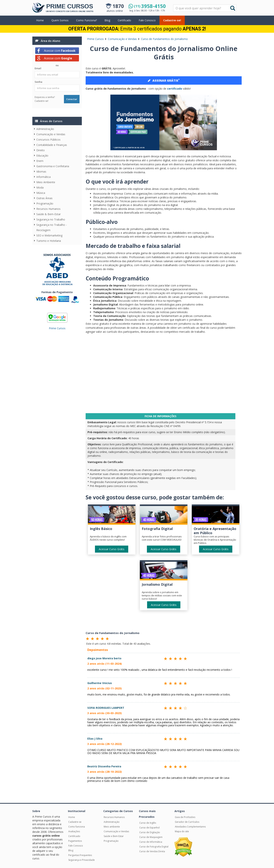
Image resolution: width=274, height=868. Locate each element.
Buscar (233, 8)
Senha (38, 82)
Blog (107, 20)
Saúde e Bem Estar (114, 836)
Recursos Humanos (48, 209)
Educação (42, 156)
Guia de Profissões (185, 817)
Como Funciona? (86, 20)
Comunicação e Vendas (51, 134)
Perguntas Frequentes (80, 855)
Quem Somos (60, 20)
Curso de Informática (151, 842)
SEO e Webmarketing (49, 235)
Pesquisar (173, 5)
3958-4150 (150, 6)
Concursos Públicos (48, 140)
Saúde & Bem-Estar (49, 214)
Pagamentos (75, 841)
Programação (45, 203)
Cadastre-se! (172, 20)
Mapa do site (182, 831)
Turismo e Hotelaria (49, 241)
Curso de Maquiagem (151, 837)
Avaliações (74, 831)
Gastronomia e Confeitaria (53, 166)
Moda (40, 187)
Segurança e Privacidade (82, 860)
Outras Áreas (44, 198)
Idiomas (41, 171)
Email (38, 68)
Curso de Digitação (150, 832)
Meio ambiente (112, 827)
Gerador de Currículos (187, 822)
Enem (40, 161)
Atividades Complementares (190, 827)
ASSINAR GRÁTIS (164, 80)
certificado (175, 89)
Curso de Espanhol (149, 828)
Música (41, 193)
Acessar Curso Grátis (112, 549)
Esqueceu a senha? (45, 97)
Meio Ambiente (46, 182)
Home (40, 20)
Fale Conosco (147, 20)
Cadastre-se (75, 822)
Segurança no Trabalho (51, 219)
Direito (41, 150)
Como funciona (77, 827)
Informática (43, 177)
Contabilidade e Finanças (52, 145)
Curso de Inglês (148, 823)
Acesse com (60, 51)
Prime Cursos (57, 328)
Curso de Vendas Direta (152, 851)
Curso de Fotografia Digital (154, 847)
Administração (45, 129)
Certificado (124, 20)
